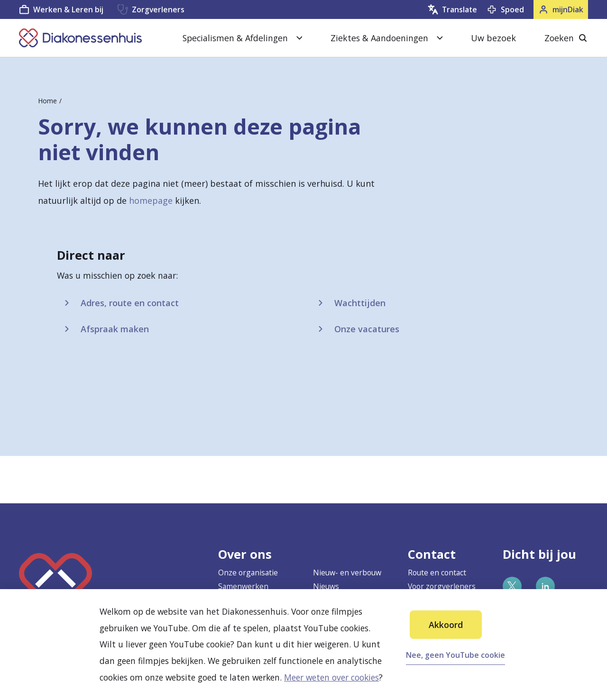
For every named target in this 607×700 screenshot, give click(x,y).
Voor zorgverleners (442, 586)
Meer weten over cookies (331, 677)
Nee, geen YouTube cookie (455, 655)
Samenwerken (243, 586)
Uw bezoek (493, 38)
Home (47, 101)
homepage (151, 200)
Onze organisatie (248, 573)
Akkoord (446, 625)
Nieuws (326, 586)
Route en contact (437, 573)
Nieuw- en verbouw (347, 573)
